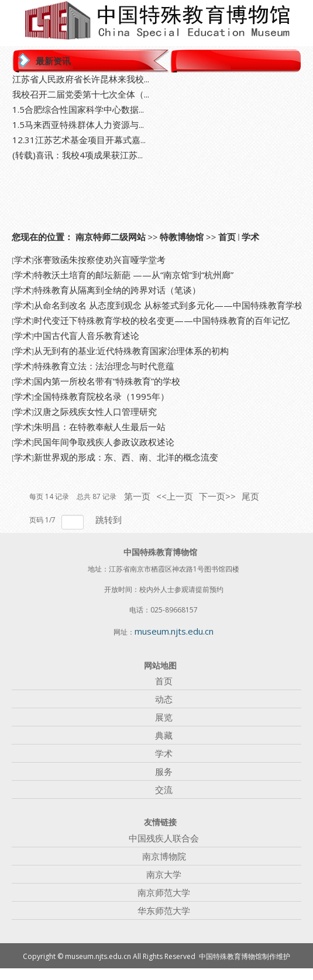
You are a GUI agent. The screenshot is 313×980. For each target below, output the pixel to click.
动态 (164, 699)
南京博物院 (164, 856)
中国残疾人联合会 (164, 838)
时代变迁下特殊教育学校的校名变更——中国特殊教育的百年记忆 (162, 320)
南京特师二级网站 (111, 237)
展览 (164, 717)
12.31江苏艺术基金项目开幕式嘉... (79, 140)
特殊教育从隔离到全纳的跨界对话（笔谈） (117, 290)
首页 (227, 237)
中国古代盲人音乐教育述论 (87, 335)
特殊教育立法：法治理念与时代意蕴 (104, 366)
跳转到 (110, 520)
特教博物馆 (182, 237)
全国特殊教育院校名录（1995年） (102, 396)
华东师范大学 (164, 910)
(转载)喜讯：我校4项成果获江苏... (78, 155)
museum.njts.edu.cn (174, 631)
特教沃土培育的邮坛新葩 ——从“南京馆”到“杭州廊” (134, 275)
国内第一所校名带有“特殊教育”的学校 (107, 381)
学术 (250, 237)
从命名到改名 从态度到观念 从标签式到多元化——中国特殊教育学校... (171, 305)
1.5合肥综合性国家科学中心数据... (78, 109)
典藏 (164, 735)
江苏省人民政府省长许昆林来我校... (81, 79)
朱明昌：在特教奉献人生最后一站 (100, 427)
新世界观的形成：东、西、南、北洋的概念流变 (126, 457)
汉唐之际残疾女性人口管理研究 (95, 411)
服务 (164, 771)
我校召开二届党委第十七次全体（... (81, 94)
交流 (164, 789)
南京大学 (164, 874)
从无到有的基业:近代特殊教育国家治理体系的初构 (131, 351)
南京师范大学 (164, 892)
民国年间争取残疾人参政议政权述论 (104, 442)
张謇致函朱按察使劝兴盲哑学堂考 (100, 259)
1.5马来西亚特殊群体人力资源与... (78, 124)
